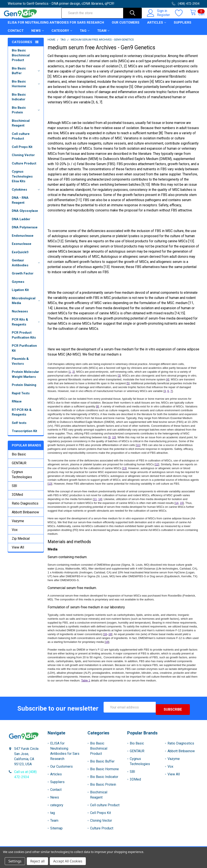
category (62, 35)
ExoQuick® (20, 256)
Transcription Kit (24, 435)
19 (107, 646)
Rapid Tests (21, 397)
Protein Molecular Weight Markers (25, 378)
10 (113, 441)
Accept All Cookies (68, 861)
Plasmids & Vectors (20, 365)
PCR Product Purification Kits (24, 339)
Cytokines (26, 193)
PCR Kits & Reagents (27, 326)
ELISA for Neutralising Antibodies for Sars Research (56, 26)
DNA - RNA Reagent (20, 204)
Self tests (19, 427)
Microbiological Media (27, 305)
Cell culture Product (21, 140)
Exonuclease (22, 248)
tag (85, 35)
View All (18, 551)
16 (105, 638)
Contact (16, 35)
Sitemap (56, 830)
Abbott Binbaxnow (25, 516)
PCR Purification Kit (24, 352)
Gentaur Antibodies (27, 267)
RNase (17, 405)
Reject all (37, 861)
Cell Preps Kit (22, 151)
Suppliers (183, 26)
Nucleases (20, 315)
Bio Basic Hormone (27, 88)
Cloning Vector (23, 159)
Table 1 (86, 684)
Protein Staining (24, 389)
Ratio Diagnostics (25, 507)
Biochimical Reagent (21, 127)
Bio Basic (19, 458)
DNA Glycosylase (25, 215)
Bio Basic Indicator (19, 101)
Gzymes (18, 286)
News (38, 35)
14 (100, 503)
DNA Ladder (21, 223)
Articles (157, 26)
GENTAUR (19, 467)
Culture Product (24, 167)
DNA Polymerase (25, 231)
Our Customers (126, 26)
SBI (14, 490)
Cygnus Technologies (22, 478)
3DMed (17, 498)
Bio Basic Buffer (26, 75)
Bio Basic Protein (26, 114)
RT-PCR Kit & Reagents (22, 416)
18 (110, 638)
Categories (22, 46)
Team (103, 35)
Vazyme (18, 525)
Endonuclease (23, 240)
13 (124, 472)
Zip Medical (21, 542)
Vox (15, 534)
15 (181, 507)
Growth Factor (23, 277)
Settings (15, 861)
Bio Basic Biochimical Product (21, 59)
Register (159, 17)
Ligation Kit (20, 294)
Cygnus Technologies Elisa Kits (22, 180)
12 (157, 468)
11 (138, 449)
